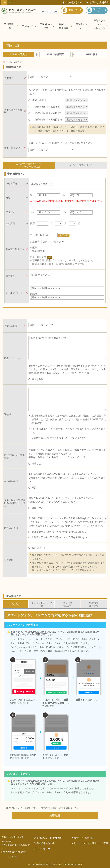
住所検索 (65, 235)
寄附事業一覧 (10, 26)
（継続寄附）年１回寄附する (46, 120)
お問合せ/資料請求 (99, 2)
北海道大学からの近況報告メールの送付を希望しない (59, 537)
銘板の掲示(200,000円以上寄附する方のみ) (14, 502)
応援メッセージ (12, 358)
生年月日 (10, 223)
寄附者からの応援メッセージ (99, 26)
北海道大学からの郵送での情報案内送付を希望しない (59, 531)
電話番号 (10, 275)
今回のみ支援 (46, 100)
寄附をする (28, 26)
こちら (85, 477)
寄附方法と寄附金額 (13, 111)
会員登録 (9, 559)
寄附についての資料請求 (49, 837)
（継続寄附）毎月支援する (46, 107)
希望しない (38, 507)
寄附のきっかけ (12, 148)
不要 (34, 487)
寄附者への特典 (46, 26)
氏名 (8, 198)
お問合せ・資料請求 (84, 837)
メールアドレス (14, 292)
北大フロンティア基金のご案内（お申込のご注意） (33, 807)
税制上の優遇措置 (64, 26)
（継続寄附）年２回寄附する (46, 113)
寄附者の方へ (81, 26)
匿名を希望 (38, 379)
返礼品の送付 (11, 480)
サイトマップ (43, 848)
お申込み (55, 815)
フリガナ (10, 212)
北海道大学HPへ (75, 2)
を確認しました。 (43, 807)
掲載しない (38, 463)
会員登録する (39, 547)
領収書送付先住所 (15, 249)
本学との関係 (11, 325)
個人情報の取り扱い (47, 843)
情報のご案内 (11, 527)
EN (10, 2)
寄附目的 (9, 78)
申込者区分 (11, 183)
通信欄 (8, 414)
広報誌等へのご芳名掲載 (14, 456)
